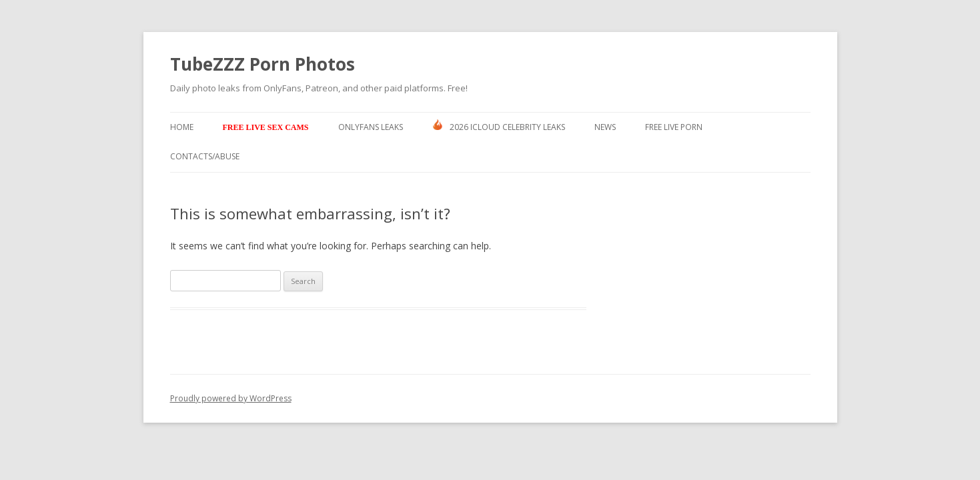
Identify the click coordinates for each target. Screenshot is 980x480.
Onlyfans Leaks (371, 127)
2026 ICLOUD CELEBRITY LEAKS (499, 126)
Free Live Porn (674, 127)
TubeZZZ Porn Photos (263, 64)
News (605, 127)
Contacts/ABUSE (205, 156)
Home (182, 127)
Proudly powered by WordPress (231, 398)
